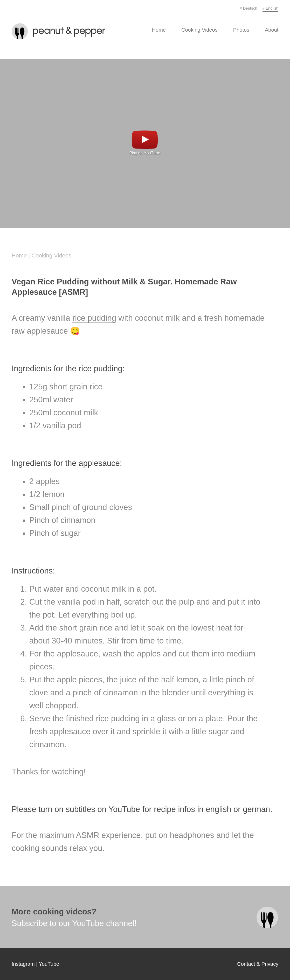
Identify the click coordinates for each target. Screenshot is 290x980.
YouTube (49, 964)
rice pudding (94, 318)
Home (159, 30)
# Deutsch (248, 8)
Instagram (23, 964)
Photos (241, 30)
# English (271, 8)
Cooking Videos (199, 30)
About (272, 30)
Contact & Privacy (258, 964)
